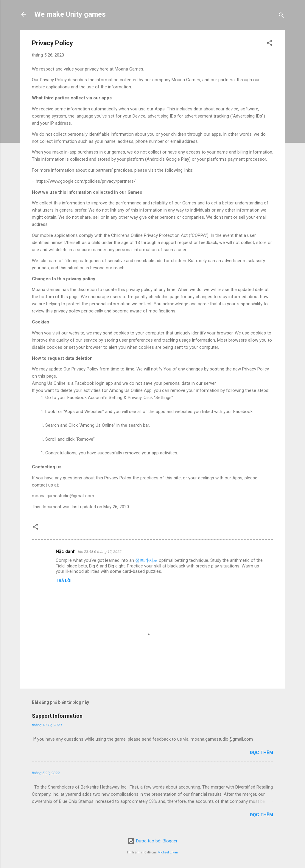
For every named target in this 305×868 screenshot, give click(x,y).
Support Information (57, 716)
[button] (270, 44)
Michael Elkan (168, 852)
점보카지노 (146, 560)
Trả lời (64, 581)
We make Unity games (70, 14)
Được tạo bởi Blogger (152, 841)
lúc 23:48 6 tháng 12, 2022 (100, 552)
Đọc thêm (262, 753)
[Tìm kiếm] (281, 16)
